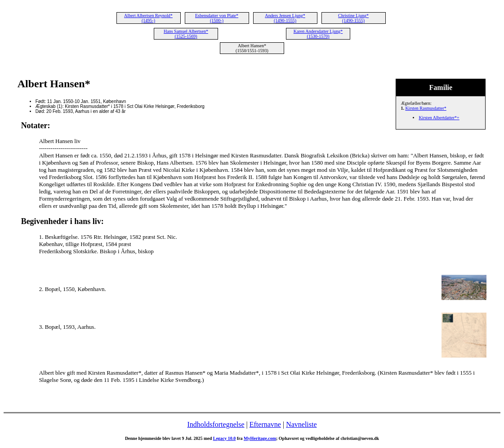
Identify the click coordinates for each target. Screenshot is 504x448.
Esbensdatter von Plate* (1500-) (217, 18)
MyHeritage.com (260, 438)
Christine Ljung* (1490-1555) (353, 18)
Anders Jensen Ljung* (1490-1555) (285, 18)
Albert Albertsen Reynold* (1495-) (148, 18)
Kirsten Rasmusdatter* (426, 108)
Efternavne (265, 424)
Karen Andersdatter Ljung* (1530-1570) (318, 34)
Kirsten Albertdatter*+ (439, 118)
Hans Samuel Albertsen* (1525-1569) (186, 34)
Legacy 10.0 (225, 438)
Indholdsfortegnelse (216, 424)
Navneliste (301, 424)
